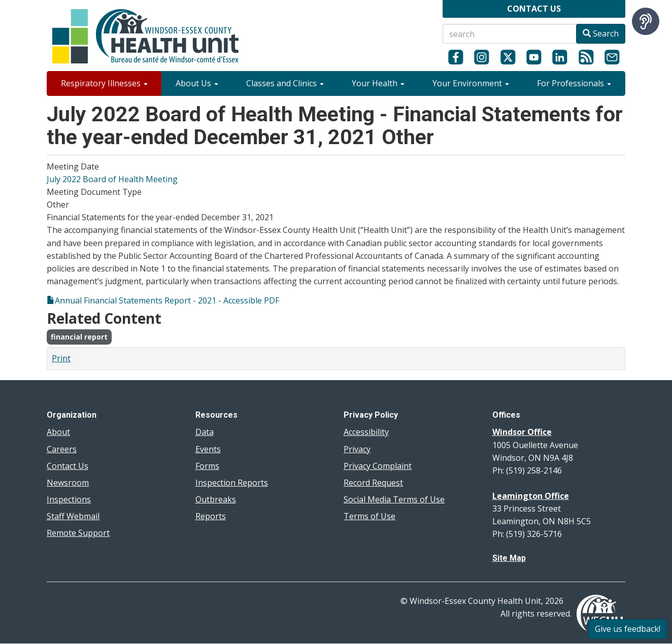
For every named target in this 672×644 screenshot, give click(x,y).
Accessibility (366, 432)
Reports (211, 516)
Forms (207, 466)
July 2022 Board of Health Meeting (112, 179)
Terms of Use (369, 516)
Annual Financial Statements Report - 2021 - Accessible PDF (167, 300)
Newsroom (68, 483)
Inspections (69, 499)
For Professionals (574, 83)
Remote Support (78, 533)
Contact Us (68, 466)
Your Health (378, 83)
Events (208, 449)
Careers (62, 449)
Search (601, 33)
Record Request (373, 483)
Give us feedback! (628, 629)
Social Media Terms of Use (394, 499)
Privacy (357, 449)
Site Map (509, 558)
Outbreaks (216, 499)
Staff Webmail (73, 516)
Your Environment (471, 83)
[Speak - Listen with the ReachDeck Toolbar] (646, 21)
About (58, 432)
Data (205, 432)
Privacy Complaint (378, 466)
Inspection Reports (232, 483)
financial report (79, 337)
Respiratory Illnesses (104, 83)
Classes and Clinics (285, 83)
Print (61, 358)
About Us (197, 83)
